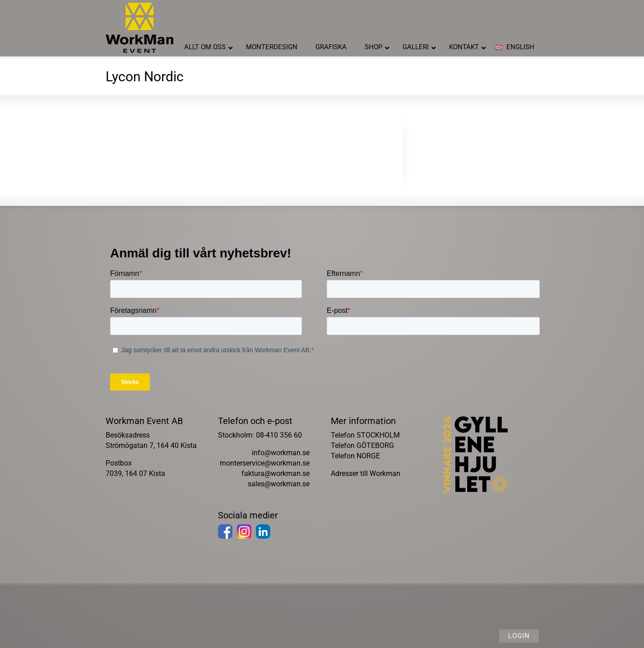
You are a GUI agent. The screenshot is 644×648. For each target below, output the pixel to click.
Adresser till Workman (366, 473)
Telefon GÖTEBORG (362, 445)
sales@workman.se (279, 484)
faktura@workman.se (276, 473)
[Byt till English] (514, 47)
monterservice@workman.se (265, 463)
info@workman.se (281, 453)
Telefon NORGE (355, 456)
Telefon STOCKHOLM (365, 435)
